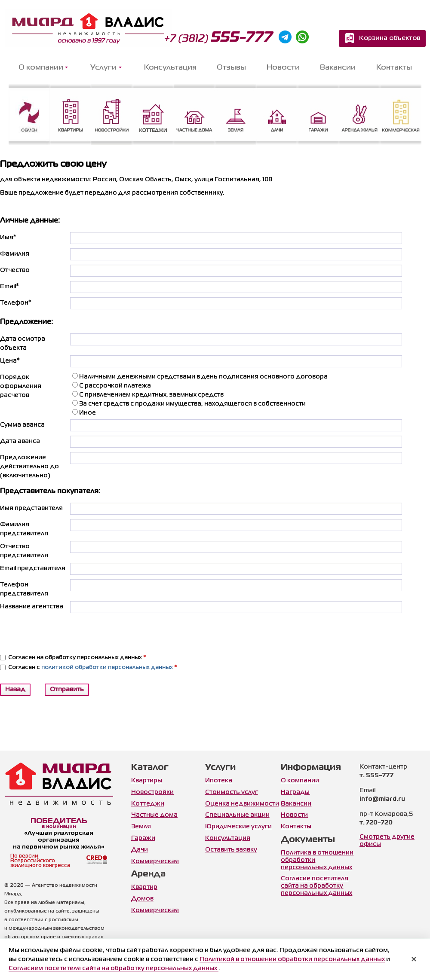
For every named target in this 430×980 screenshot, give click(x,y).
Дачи (140, 850)
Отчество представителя (24, 551)
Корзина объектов (390, 38)
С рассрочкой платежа (112, 385)
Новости (283, 68)
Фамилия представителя (24, 529)
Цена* (10, 361)
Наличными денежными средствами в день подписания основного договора (200, 376)
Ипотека (219, 781)
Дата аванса (20, 441)
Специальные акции (237, 815)
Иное (84, 412)
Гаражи (143, 838)
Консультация (170, 68)
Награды (295, 792)
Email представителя (33, 568)
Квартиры (147, 781)
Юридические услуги (238, 827)
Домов (142, 899)
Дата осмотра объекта (23, 343)
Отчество (15, 270)
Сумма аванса (22, 425)
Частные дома (154, 815)
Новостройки (152, 792)
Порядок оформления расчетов (21, 386)
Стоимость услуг (232, 792)
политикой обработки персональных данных (107, 667)
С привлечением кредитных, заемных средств (148, 394)
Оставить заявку (231, 850)
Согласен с (89, 667)
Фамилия (15, 254)
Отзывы (231, 68)
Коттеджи (148, 804)
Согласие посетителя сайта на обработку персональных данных (316, 886)
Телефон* (16, 303)
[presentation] (135, 634)
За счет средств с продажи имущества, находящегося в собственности (189, 403)
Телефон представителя (24, 589)
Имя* (8, 238)
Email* (9, 287)
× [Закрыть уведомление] (414, 960)
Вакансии (338, 68)
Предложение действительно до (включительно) (29, 467)
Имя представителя (31, 508)
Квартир (144, 887)
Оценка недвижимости (242, 804)
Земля (141, 827)
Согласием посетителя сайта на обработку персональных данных (114, 968)
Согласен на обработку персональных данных (73, 658)
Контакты (394, 68)
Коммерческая (155, 861)
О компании (300, 781)
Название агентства (32, 607)
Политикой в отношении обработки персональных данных (292, 959)
